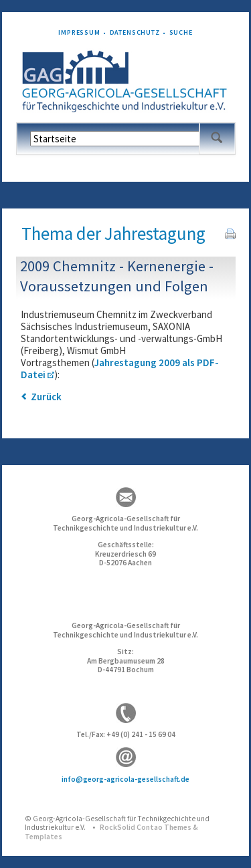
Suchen (217, 138)
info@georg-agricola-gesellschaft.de (125, 779)
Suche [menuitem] (181, 32)
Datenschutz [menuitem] (135, 32)
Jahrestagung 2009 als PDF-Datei (120, 369)
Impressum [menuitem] (79, 32)
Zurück (46, 397)
